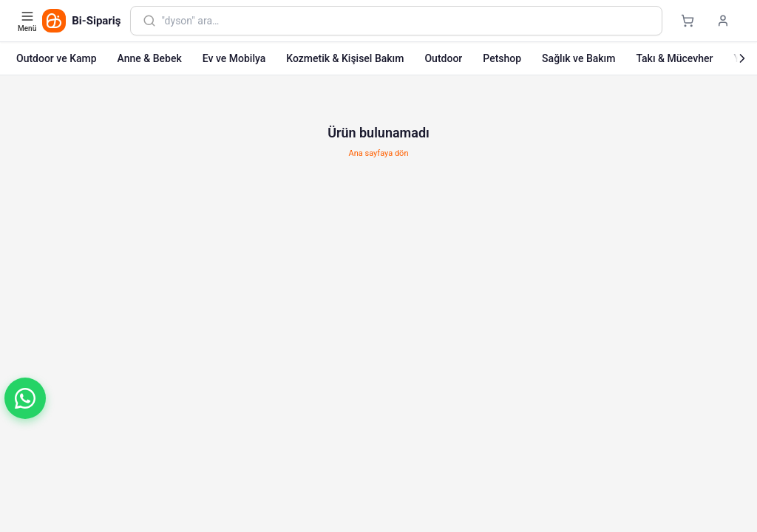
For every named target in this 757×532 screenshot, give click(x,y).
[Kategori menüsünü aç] (28, 21)
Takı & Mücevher (674, 58)
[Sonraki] (742, 58)
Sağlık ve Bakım (578, 58)
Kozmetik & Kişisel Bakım (345, 58)
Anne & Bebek (150, 58)
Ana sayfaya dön (379, 153)
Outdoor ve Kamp (57, 58)
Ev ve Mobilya (234, 58)
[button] (25, 398)
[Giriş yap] (723, 21)
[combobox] (406, 21)
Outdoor (443, 58)
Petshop (502, 58)
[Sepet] (688, 21)
